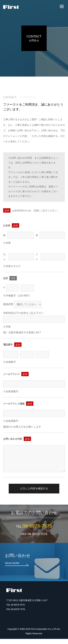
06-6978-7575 (37, 531)
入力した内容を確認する (34, 494)
